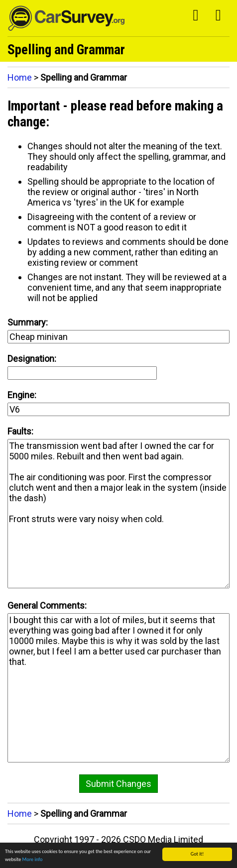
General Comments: (47, 605)
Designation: (32, 359)
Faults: (20, 431)
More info (33, 859)
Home (20, 77)
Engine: (22, 395)
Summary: (28, 322)
